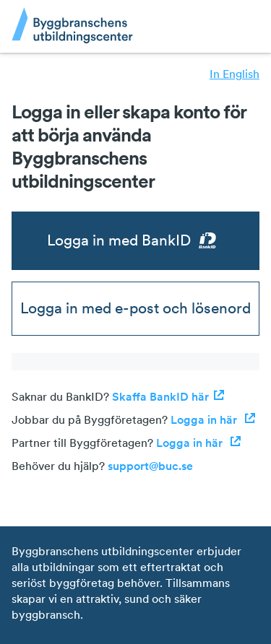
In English (235, 74)
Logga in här (213, 419)
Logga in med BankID (135, 240)
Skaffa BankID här (168, 396)
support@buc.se (150, 466)
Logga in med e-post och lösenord (135, 308)
